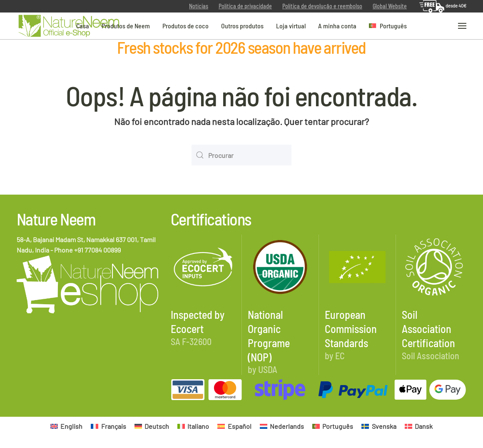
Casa (83, 25)
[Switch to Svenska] (379, 426)
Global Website (390, 6)
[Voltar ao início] (69, 26)
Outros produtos (242, 25)
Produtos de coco (185, 25)
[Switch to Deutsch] (152, 426)
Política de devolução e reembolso (322, 6)
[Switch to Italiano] (193, 426)
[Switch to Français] (108, 426)
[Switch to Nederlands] (282, 426)
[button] (388, 26)
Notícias (199, 6)
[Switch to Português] (333, 426)
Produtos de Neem (126, 25)
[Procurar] (242, 155)
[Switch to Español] (234, 426)
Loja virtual (291, 25)
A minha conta (337, 25)
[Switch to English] (66, 426)
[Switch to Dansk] (419, 426)
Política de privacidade (245, 6)
